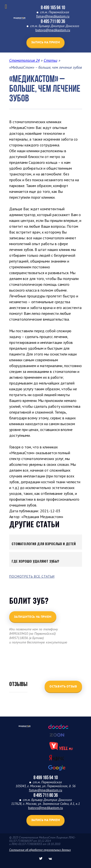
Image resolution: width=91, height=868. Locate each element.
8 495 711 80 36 (53, 21)
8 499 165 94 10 (53, 7)
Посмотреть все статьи (32, 576)
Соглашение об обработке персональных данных (40, 850)
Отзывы (18, 684)
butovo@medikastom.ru (53, 30)
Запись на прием (46, 42)
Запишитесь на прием (33, 617)
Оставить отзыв (63, 686)
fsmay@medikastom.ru (53, 16)
